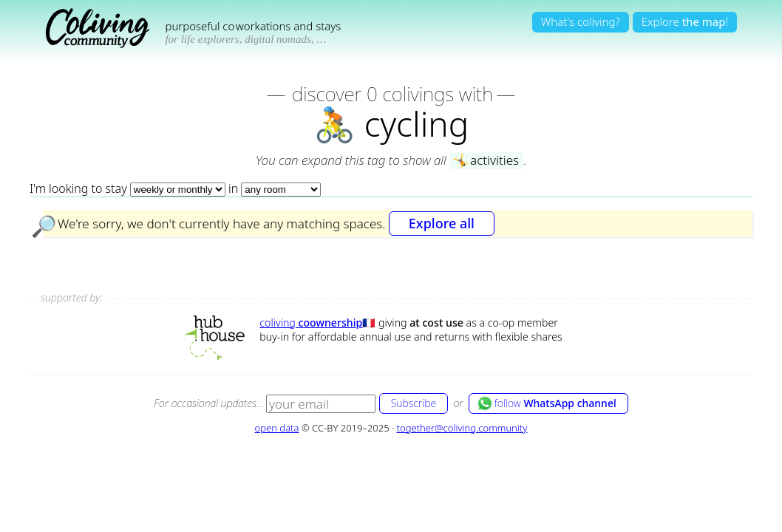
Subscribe (414, 403)
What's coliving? (581, 21)
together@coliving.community (462, 428)
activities (486, 161)
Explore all (442, 223)
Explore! (685, 21)
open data (277, 428)
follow (547, 403)
